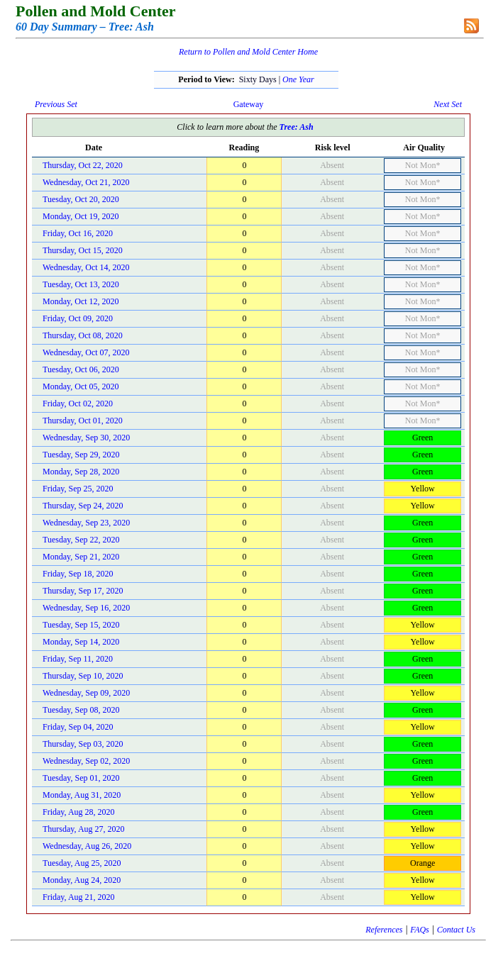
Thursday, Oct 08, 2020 (83, 335)
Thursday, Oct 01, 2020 (83, 421)
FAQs (419, 930)
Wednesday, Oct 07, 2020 (86, 352)
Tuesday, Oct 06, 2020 (81, 369)
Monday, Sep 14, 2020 (81, 642)
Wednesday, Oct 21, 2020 (86, 182)
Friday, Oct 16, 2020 (78, 233)
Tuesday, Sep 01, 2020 (81, 778)
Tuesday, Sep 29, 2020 (81, 455)
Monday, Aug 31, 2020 (82, 795)
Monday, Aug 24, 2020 (82, 880)
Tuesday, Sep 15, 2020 (81, 625)
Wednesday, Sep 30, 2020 (86, 438)
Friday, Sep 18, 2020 (78, 574)
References (384, 930)
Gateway (249, 104)
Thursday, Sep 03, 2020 (83, 744)
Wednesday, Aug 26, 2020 (87, 846)
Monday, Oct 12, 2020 (81, 301)
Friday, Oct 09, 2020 (78, 318)
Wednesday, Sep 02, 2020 (86, 761)
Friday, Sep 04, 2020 (78, 727)
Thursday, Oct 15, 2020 (83, 250)
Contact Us (456, 930)
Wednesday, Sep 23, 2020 (86, 523)
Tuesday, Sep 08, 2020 (81, 710)
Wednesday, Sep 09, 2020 (86, 693)
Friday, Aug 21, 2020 (79, 897)
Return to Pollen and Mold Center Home (248, 52)
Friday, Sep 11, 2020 (78, 659)
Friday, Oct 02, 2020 (78, 403)
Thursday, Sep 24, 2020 (83, 506)
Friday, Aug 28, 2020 (79, 812)
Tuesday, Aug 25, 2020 (82, 863)
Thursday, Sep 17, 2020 (83, 591)
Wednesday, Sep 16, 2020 (86, 608)
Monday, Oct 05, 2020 (81, 386)
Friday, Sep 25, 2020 (78, 489)
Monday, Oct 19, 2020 (81, 216)
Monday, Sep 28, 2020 (81, 472)
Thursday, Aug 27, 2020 (84, 829)
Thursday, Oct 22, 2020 (83, 165)
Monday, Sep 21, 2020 (81, 557)
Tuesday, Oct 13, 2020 (81, 284)
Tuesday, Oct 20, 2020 (81, 199)
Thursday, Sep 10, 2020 (83, 676)
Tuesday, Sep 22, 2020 (81, 540)
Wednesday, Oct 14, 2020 (86, 267)
